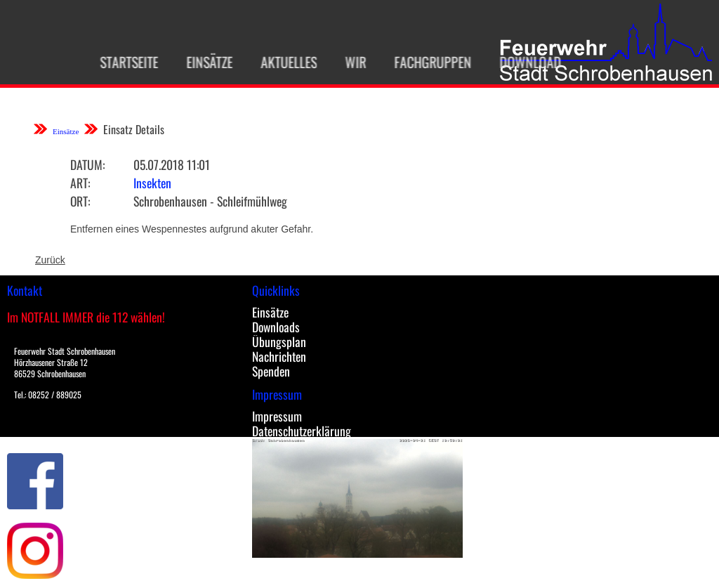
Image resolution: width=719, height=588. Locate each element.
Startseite (120, 62)
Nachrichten (279, 356)
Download (522, 62)
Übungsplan (279, 341)
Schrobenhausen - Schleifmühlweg (210, 201)
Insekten (152, 183)
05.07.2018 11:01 (172, 164)
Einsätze (201, 62)
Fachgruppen (424, 62)
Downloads (276, 327)
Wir (347, 62)
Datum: (87, 164)
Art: (80, 183)
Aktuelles (280, 62)
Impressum (277, 416)
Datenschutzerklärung (302, 431)
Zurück (50, 260)
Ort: (80, 201)
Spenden (271, 371)
